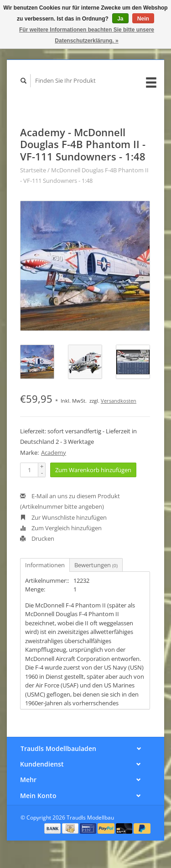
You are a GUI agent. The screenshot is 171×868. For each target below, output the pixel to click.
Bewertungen (96, 565)
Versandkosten (119, 401)
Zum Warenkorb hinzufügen (93, 470)
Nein (143, 19)
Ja (120, 19)
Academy (54, 453)
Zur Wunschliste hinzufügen (63, 517)
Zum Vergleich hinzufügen (61, 528)
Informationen (45, 565)
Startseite (33, 170)
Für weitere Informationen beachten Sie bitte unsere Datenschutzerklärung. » (87, 35)
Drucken (37, 538)
